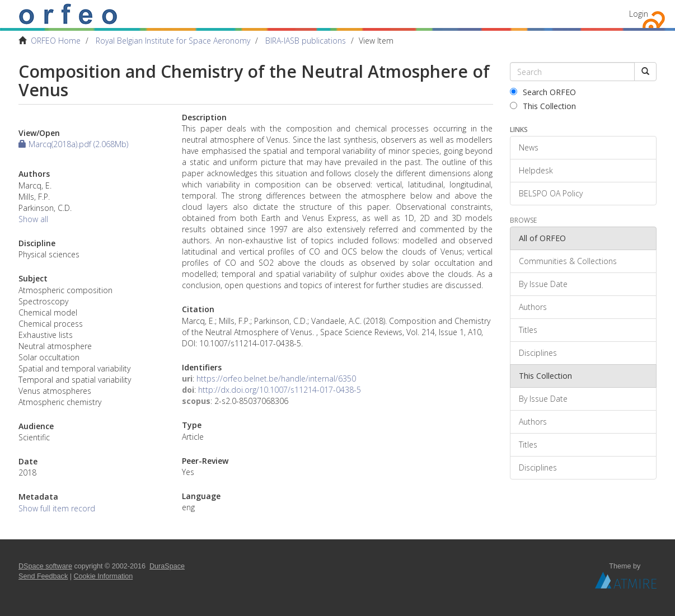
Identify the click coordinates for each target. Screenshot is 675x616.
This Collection (543, 106)
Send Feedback (43, 576)
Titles (528, 330)
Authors (533, 307)
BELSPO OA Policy (551, 193)
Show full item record (57, 508)
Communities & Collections (568, 261)
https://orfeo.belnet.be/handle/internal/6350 (276, 378)
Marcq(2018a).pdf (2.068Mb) (73, 144)
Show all (33, 219)
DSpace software (45, 566)
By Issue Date (543, 284)
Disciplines (538, 353)
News (529, 147)
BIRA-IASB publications (306, 41)
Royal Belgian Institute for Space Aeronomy (173, 41)
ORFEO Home (56, 41)
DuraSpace (167, 566)
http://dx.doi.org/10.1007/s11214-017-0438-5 (280, 390)
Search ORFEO (543, 92)
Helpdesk (536, 170)
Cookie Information (104, 576)
